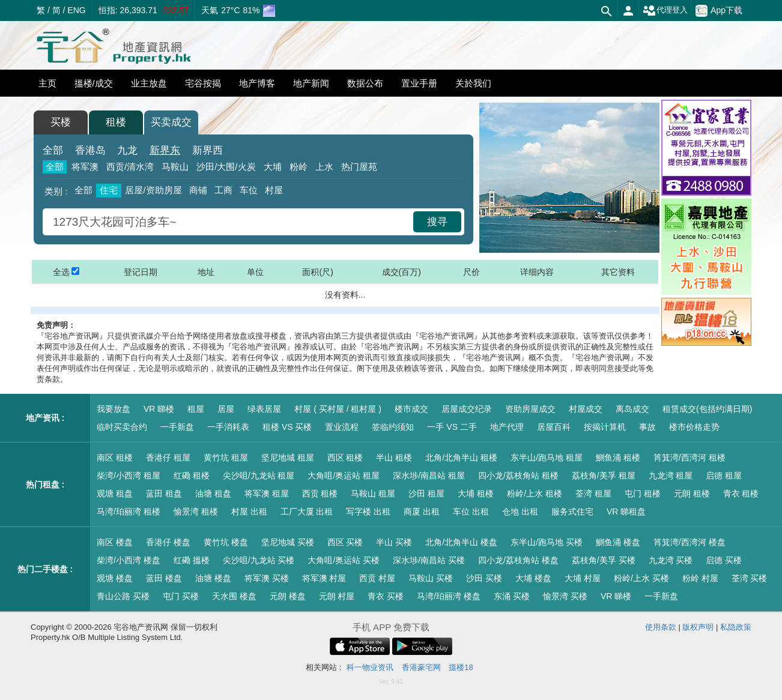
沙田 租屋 (426, 493)
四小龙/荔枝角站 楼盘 (518, 560)
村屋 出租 (249, 511)
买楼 (61, 122)
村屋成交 (586, 409)
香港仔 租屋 (168, 457)
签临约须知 (393, 427)
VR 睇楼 (159, 409)
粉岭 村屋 (700, 578)
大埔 (273, 167)
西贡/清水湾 (130, 167)
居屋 (226, 409)
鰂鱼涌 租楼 (618, 457)
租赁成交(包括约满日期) (707, 409)
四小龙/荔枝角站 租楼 (518, 475)
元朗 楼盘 (288, 596)
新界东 (165, 150)
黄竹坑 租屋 (226, 457)
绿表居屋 (264, 409)
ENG (76, 10)
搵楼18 (461, 667)
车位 (249, 190)
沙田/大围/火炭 (226, 167)
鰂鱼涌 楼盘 (618, 542)
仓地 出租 (520, 511)
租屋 (196, 409)
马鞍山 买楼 (431, 578)
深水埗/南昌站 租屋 (429, 475)
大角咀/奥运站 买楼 (344, 560)
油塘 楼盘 (213, 578)
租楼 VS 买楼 (287, 427)
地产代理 (507, 427)
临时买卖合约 (122, 427)
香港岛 (90, 150)
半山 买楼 (394, 542)
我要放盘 (114, 409)
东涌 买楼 (512, 596)
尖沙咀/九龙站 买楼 (259, 560)
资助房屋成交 (530, 409)
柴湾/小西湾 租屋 (129, 475)
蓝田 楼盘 (164, 578)
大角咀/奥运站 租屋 (344, 475)
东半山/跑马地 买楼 (547, 542)
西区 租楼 (345, 457)
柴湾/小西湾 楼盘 (129, 560)
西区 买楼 (345, 542)
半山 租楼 (394, 457)
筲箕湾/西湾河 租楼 (690, 457)
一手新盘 (177, 427)
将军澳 (85, 167)
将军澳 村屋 (324, 578)
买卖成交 (171, 122)
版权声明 (698, 627)
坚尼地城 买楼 (288, 542)
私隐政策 (736, 627)
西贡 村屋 (377, 578)
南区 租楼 (115, 457)
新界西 (208, 150)
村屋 (274, 190)
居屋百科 (554, 427)
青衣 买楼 (386, 596)
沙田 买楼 (484, 578)
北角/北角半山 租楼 (461, 457)
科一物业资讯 (370, 667)
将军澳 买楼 (267, 578)
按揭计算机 (605, 427)
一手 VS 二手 (452, 427)
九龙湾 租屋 (671, 475)
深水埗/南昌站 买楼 (429, 560)
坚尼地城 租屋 (288, 457)
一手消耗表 (228, 427)
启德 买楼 (724, 560)
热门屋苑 (359, 167)
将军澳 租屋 (267, 493)
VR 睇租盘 (626, 511)
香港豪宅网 (421, 667)
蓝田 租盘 (164, 493)
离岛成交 (632, 409)
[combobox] (229, 222)
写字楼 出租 (368, 511)
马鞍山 (175, 167)
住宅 (109, 190)
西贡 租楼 (320, 493)
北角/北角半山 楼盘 (461, 542)
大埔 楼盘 (533, 578)
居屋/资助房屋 (153, 190)
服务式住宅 (572, 511)
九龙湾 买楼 (671, 560)
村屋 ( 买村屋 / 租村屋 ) (338, 409)
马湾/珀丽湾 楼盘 (449, 596)
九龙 (127, 150)
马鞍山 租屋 (373, 493)
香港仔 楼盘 (168, 542)
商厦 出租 (422, 511)
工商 (223, 190)
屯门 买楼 (181, 596)
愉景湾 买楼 (565, 596)
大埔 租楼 (476, 493)
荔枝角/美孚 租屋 (604, 475)
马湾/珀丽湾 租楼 (129, 511)
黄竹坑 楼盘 (226, 542)
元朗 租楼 (692, 493)
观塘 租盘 (115, 493)
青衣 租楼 (741, 493)
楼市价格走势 (694, 427)
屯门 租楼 (643, 493)
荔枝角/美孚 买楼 (604, 560)
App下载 (719, 11)
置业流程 (342, 427)
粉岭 (299, 167)
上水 (324, 167)
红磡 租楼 (192, 475)
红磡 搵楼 (192, 560)
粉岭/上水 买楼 (641, 578)
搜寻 (437, 222)
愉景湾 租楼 (196, 511)
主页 (47, 83)
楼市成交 (411, 409)
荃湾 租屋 (593, 493)
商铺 (198, 190)
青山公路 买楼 (123, 596)
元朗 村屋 (337, 596)
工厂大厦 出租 (307, 511)
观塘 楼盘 (115, 578)
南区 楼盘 (115, 542)
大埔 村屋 (583, 578)
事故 (647, 427)
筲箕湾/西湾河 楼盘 (690, 542)
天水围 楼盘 (234, 596)
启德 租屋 (724, 475)
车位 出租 (471, 511)
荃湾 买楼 (750, 578)
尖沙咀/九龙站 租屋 (259, 475)
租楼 (116, 122)
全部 (53, 150)
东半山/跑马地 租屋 (547, 457)
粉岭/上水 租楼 (535, 493)
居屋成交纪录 (467, 409)
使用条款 (661, 627)
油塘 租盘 (213, 493)
